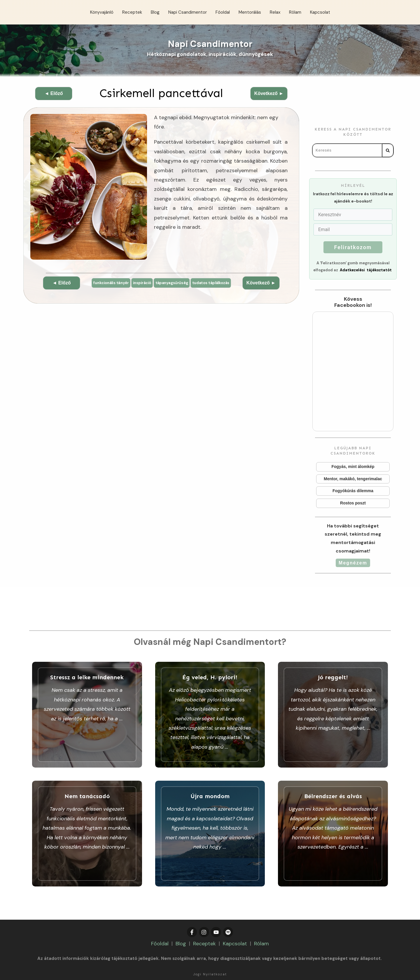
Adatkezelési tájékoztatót (366, 270)
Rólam (261, 925)
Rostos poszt (353, 503)
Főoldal (160, 925)
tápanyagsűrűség (196, 285)
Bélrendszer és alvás (333, 825)
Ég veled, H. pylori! (210, 715)
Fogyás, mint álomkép (353, 467)
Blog (181, 925)
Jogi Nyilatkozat (210, 956)
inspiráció (163, 285)
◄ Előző (54, 93)
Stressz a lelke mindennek (87, 715)
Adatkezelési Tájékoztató (230, 965)
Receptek (204, 925)
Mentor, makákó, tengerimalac (353, 479)
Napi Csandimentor (210, 44)
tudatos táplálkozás (161, 295)
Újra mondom (210, 825)
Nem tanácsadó (87, 825)
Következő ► (269, 93)
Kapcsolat (235, 925)
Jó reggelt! (333, 715)
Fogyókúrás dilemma (353, 491)
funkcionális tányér (128, 285)
